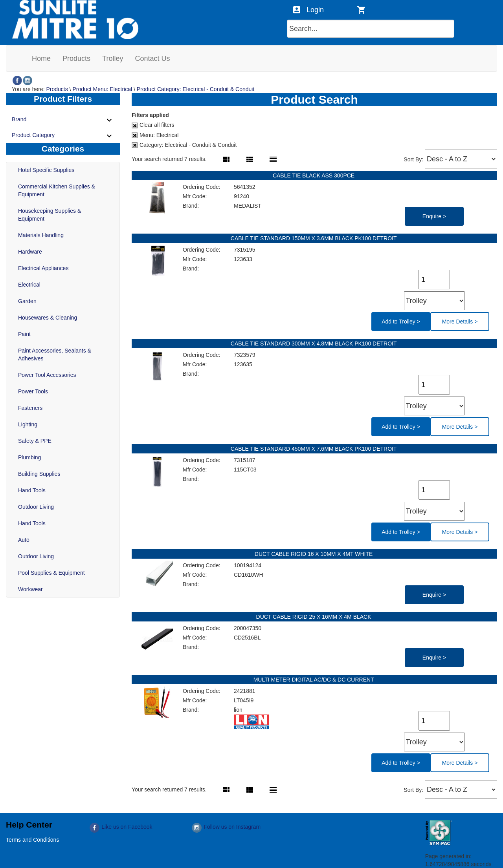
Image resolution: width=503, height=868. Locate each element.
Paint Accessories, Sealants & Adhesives (55, 355)
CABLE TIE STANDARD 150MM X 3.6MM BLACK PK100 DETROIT (314, 238)
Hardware (30, 252)
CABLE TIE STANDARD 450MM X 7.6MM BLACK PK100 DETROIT (314, 449)
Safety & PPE (35, 441)
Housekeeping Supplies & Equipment (50, 215)
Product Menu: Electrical (102, 89)
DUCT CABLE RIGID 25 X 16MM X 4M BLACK (315, 617)
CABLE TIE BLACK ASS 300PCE (314, 175)
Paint (24, 334)
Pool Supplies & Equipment (51, 573)
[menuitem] (41, 58)
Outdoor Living (36, 507)
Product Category (63, 136)
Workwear (30, 589)
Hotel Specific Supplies (46, 170)
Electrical (29, 285)
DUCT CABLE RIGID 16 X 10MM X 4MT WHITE (314, 554)
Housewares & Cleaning (48, 318)
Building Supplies (39, 474)
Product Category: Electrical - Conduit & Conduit (196, 89)
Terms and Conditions (32, 840)
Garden (27, 301)
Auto (24, 540)
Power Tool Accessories (47, 375)
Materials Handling (41, 235)
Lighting (28, 424)
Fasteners (30, 408)
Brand (63, 120)
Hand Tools (32, 490)
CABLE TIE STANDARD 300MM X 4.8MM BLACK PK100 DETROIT (314, 344)
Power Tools (33, 391)
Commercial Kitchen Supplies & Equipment (57, 190)
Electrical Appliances (43, 268)
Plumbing (29, 457)
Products (57, 89)
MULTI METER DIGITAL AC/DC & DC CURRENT (315, 680)
